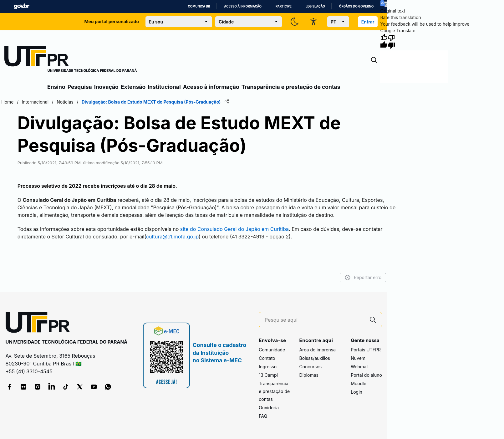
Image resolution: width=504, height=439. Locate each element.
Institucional (164, 87)
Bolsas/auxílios (315, 358)
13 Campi (268, 375)
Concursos (311, 367)
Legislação (315, 6)
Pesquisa (80, 87)
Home (7, 102)
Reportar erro (363, 278)
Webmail (360, 367)
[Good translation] (384, 41)
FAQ (263, 416)
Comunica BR (199, 6)
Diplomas (309, 375)
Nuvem (358, 358)
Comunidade (272, 350)
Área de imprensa (318, 350)
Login (356, 392)
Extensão (133, 87)
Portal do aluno (366, 375)
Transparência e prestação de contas (291, 87)
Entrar (368, 22)
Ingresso (268, 367)
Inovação (106, 87)
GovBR (22, 6)
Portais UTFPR (366, 350)
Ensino (56, 87)
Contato (267, 358)
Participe (284, 6)
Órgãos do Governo (356, 6)
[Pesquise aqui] (314, 320)
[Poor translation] (391, 41)
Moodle (359, 383)
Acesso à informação (243, 6)
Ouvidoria (269, 408)
